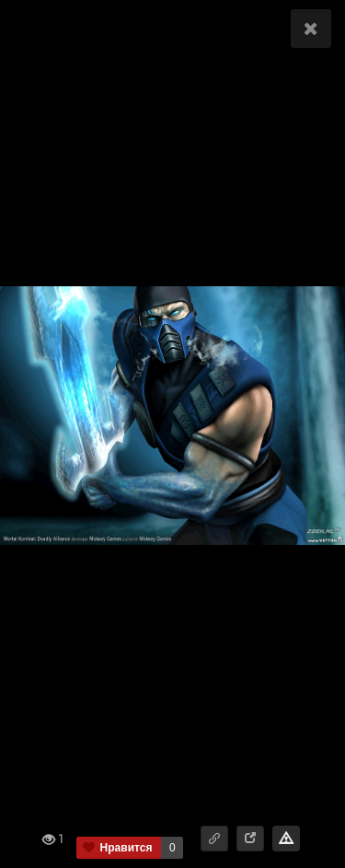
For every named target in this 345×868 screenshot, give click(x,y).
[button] (214, 839)
